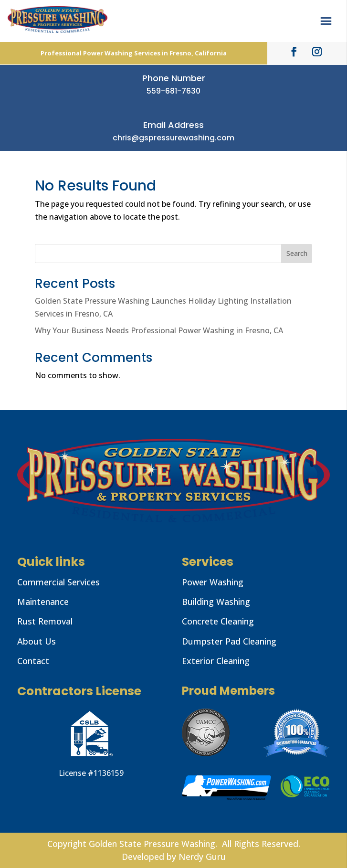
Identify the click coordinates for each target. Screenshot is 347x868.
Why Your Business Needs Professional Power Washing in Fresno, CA (159, 330)
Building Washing (216, 602)
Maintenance (43, 602)
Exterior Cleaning (216, 661)
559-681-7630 (173, 91)
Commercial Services (58, 582)
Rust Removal (45, 621)
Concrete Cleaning (218, 621)
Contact (33, 661)
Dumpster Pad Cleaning (229, 641)
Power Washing (213, 582)
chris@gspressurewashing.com (173, 138)
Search (297, 253)
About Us (37, 641)
